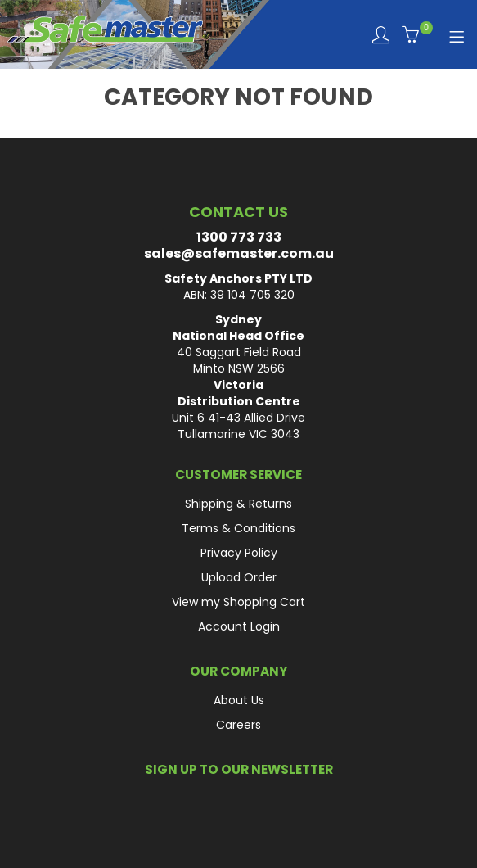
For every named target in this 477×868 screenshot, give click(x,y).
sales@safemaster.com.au (239, 253)
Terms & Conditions (239, 528)
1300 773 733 (239, 237)
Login (381, 35)
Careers (239, 725)
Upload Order (239, 577)
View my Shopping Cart (239, 602)
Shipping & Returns (239, 504)
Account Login (239, 626)
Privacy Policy (239, 553)
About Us (239, 700)
